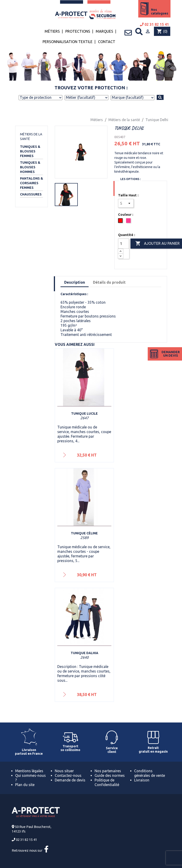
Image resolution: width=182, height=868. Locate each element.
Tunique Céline (84, 533)
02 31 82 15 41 (154, 24)
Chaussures (31, 194)
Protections (78, 31)
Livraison (142, 780)
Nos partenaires (108, 771)
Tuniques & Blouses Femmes (30, 151)
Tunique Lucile (84, 414)
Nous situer (64, 771)
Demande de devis (70, 780)
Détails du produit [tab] (109, 282)
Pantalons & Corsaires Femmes (32, 183)
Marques (104, 31)
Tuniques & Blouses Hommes (30, 167)
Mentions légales (29, 771)
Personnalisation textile (68, 42)
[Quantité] (124, 244)
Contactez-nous (68, 775)
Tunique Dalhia (84, 653)
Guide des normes (110, 775)
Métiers (52, 31)
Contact (107, 42)
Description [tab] (75, 282)
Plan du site (25, 785)
